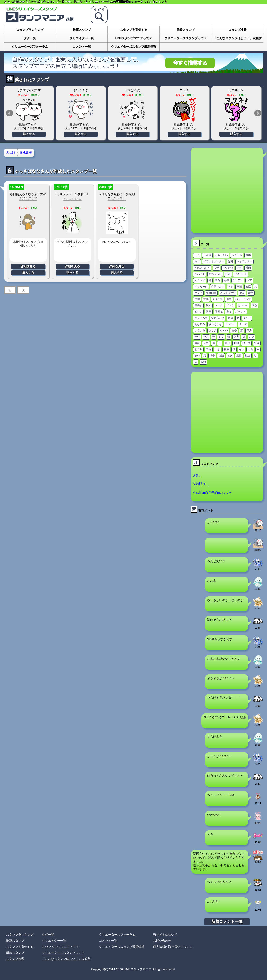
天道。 (197, 475)
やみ (242, 293)
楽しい (198, 312)
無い (197, 356)
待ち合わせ (218, 318)
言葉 (229, 299)
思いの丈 (243, 305)
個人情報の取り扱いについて (173, 947)
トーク (219, 305)
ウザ (216, 268)
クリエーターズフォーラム (30, 47)
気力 (249, 330)
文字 (206, 299)
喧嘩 (197, 299)
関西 (217, 280)
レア (249, 280)
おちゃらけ (215, 274)
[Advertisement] (44, 190)
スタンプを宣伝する (134, 30)
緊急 (254, 305)
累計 (239, 356)
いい (251, 337)
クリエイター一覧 (82, 38)
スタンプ (217, 299)
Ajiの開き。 (201, 484)
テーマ (243, 324)
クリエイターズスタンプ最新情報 (134, 47)
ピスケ (230, 305)
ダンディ (238, 280)
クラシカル (218, 287)
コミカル (237, 255)
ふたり (247, 318)
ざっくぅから (228, 293)
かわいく (200, 274)
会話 (248, 287)
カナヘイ (200, 280)
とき (230, 356)
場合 (212, 356)
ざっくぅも (215, 324)
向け (227, 343)
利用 (226, 349)
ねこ (197, 255)
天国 (209, 312)
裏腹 (229, 312)
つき (217, 349)
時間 (236, 343)
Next (258, 113)
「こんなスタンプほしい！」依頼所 (237, 38)
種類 (221, 356)
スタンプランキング (30, 30)
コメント (230, 324)
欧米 (251, 293)
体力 (236, 337)
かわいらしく (202, 268)
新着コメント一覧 (227, 922)
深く (221, 337)
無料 (230, 261)
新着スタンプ (185, 30)
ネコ (197, 261)
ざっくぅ (240, 312)
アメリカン (241, 274)
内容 (209, 349)
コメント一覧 (82, 47)
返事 (230, 318)
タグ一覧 (30, 38)
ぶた (239, 268)
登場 (257, 343)
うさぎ (207, 255)
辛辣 (239, 287)
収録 (203, 362)
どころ (198, 349)
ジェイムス (201, 318)
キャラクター (245, 261)
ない (241, 349)
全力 (206, 337)
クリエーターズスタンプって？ (185, 38)
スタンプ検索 (237, 30)
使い (197, 337)
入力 (206, 343)
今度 (250, 349)
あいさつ (228, 268)
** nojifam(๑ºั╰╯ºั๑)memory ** (212, 493)
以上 (248, 356)
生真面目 (211, 293)
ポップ (198, 293)
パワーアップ (243, 299)
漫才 (209, 305)
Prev (10, 113)
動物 (248, 255)
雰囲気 (219, 312)
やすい (224, 330)
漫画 (248, 268)
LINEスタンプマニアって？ (134, 38)
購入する (29, 134)
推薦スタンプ (82, 30)
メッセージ (201, 287)
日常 (228, 274)
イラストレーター (214, 261)
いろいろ (200, 330)
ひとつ (246, 343)
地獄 (226, 280)
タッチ (213, 330)
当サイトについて (165, 935)
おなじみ (200, 324)
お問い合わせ (162, 941)
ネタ (230, 287)
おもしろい (221, 255)
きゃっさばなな (117, 199)
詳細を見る (28, 266)
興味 (197, 343)
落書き (198, 305)
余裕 (234, 330)
